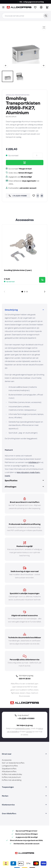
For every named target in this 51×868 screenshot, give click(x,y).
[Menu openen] (3, 7)
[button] (25, 754)
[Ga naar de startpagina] (19, 7)
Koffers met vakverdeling (12, 780)
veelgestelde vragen (23, 728)
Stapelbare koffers (9, 768)
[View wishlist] (35, 7)
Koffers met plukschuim (11, 777)
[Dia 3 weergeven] (27, 292)
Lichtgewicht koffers (10, 766)
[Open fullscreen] (44, 27)
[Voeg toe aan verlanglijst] (34, 196)
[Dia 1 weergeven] (22, 292)
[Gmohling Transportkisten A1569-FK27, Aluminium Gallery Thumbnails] (14, 76)
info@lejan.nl (33, 462)
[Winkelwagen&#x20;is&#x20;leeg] (47, 7)
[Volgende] (43, 66)
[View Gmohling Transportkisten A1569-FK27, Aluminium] (8, 76)
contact (29, 731)
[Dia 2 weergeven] (25, 292)
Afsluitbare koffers (9, 771)
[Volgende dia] (45, 292)
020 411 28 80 (25, 679)
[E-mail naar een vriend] (42, 196)
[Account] (41, 7)
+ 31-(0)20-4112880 (26, 718)
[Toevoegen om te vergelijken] (38, 196)
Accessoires (7, 760)
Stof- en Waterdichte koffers (13, 763)
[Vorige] (6, 66)
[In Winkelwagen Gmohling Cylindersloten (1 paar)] (42, 280)
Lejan (36, 684)
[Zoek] (46, 16)
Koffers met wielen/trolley (12, 774)
